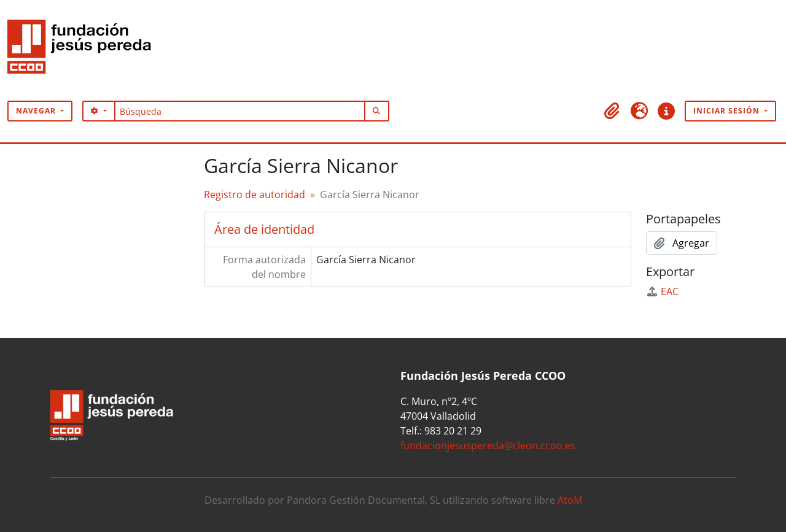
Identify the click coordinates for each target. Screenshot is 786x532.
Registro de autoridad (255, 195)
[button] (612, 111)
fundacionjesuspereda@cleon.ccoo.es (488, 445)
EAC (662, 291)
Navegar (37, 111)
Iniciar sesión (728, 111)
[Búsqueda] (240, 111)
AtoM (570, 500)
